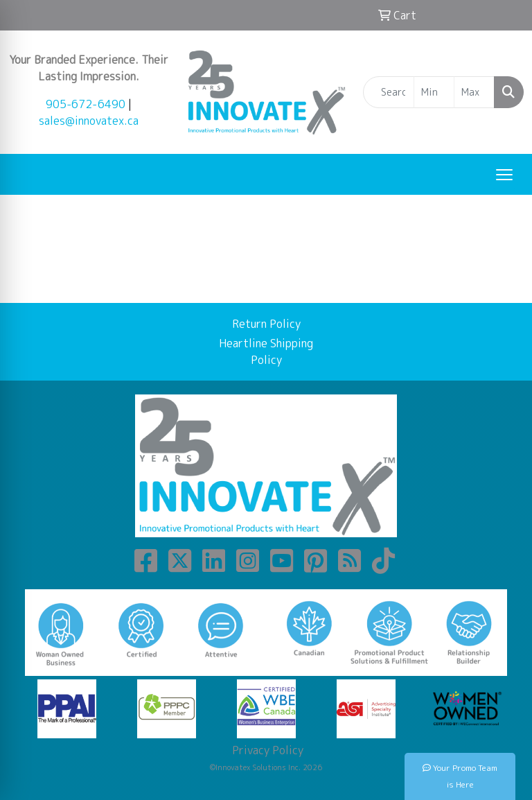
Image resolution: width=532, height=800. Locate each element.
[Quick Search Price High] (474, 92)
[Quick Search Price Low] (434, 92)
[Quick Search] (389, 92)
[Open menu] (504, 175)
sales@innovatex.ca (89, 121)
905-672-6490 (86, 104)
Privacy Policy (266, 750)
